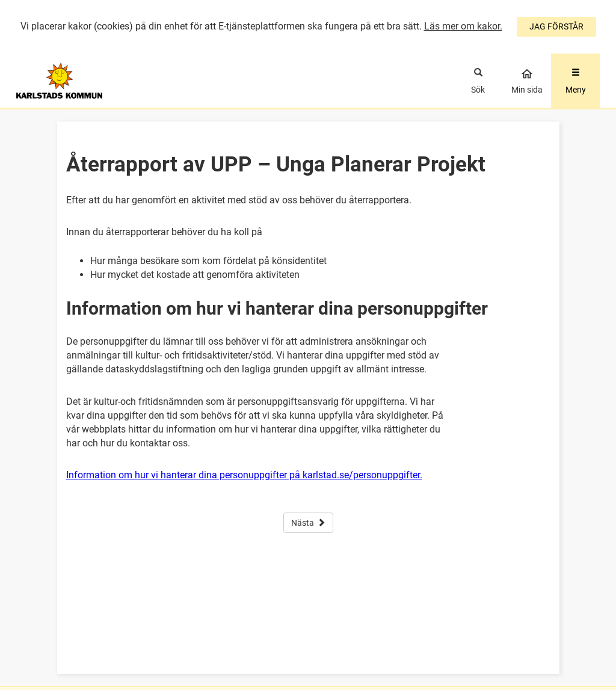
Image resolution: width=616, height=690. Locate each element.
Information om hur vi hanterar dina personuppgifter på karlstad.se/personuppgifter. (244, 475)
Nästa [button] (308, 523)
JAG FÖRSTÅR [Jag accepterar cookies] (556, 26)
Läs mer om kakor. (463, 26)
